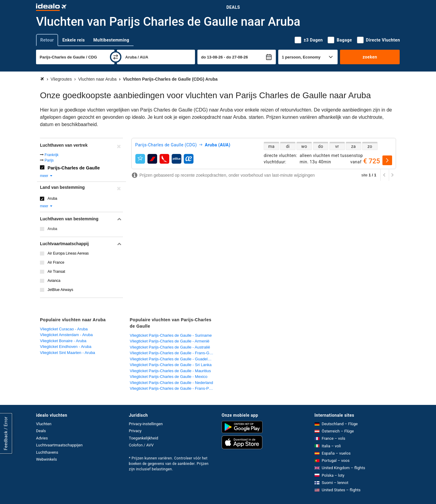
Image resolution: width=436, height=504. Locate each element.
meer (46, 176)
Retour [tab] (47, 40)
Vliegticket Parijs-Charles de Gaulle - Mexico (169, 377)
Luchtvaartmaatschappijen (59, 445)
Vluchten (44, 424)
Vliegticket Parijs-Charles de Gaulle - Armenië (170, 341)
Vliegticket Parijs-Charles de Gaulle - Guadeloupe (173, 359)
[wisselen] (116, 57)
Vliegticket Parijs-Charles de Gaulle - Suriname (171, 335)
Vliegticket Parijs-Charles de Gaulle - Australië (170, 347)
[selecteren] (387, 160)
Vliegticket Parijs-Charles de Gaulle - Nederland (172, 383)
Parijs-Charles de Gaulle (74, 168)
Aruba (52, 199)
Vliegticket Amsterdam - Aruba (66, 335)
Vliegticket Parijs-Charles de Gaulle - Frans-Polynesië (173, 388)
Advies (42, 438)
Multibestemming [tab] (111, 40)
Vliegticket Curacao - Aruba (64, 329)
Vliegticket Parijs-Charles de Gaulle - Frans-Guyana (173, 353)
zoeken (370, 57)
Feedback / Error (6, 433)
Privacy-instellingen (146, 424)
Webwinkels (46, 459)
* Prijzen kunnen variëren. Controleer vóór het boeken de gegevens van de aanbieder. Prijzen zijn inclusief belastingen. (169, 464)
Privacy (135, 431)
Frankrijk (51, 155)
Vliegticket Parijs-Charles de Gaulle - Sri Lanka (171, 365)
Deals (233, 7)
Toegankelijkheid (144, 438)
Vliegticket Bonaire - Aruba (63, 341)
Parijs (49, 160)
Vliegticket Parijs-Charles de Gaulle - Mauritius (170, 371)
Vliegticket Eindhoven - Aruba (66, 347)
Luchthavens (47, 452)
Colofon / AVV (141, 445)
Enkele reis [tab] (74, 40)
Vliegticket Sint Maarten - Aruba (68, 353)
